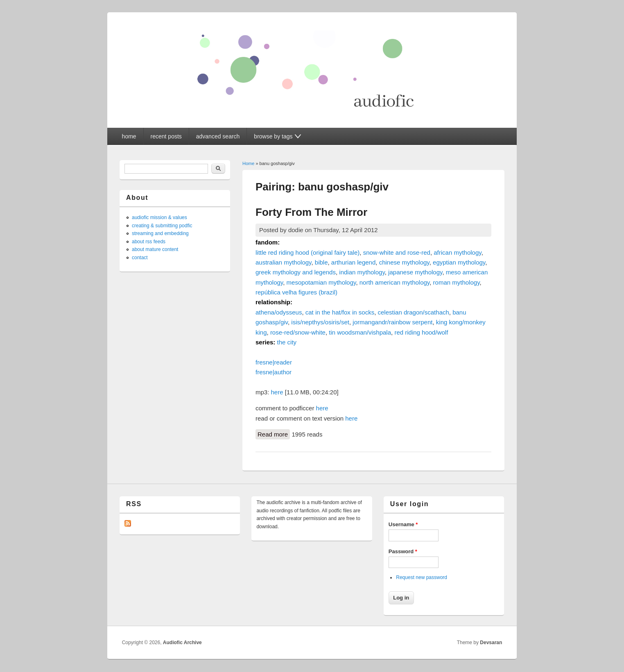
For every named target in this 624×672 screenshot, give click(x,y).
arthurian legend (353, 262)
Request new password (422, 577)
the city (287, 342)
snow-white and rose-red (397, 252)
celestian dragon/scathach (414, 312)
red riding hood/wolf (421, 332)
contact (140, 258)
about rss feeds (149, 242)
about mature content (155, 249)
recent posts (166, 136)
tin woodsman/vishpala (360, 332)
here (277, 392)
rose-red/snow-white (298, 332)
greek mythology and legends (296, 272)
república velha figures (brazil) (296, 292)
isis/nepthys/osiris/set (320, 322)
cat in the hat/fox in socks (340, 312)
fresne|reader (274, 362)
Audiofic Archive (182, 643)
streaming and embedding (160, 233)
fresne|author (274, 372)
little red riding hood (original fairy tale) (307, 252)
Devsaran (491, 643)
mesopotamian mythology (321, 282)
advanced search (218, 136)
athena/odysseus (279, 312)
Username (403, 524)
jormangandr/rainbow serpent (392, 322)
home (129, 136)
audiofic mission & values (159, 217)
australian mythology (283, 262)
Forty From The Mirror (311, 212)
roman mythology (457, 282)
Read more (274, 434)
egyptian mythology (459, 262)
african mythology (457, 252)
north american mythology (395, 282)
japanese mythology (415, 272)
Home (248, 163)
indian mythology (362, 272)
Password (403, 551)
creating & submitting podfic (162, 226)
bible (321, 262)
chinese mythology (404, 262)
